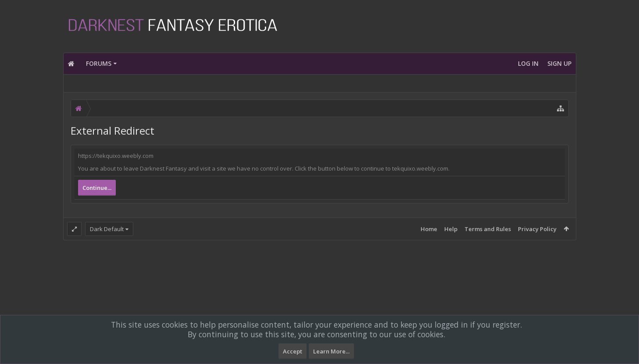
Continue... (97, 188)
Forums (99, 63)
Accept (293, 351)
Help (451, 229)
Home (429, 229)
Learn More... (331, 351)
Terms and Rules (488, 229)
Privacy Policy (537, 229)
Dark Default (107, 229)
